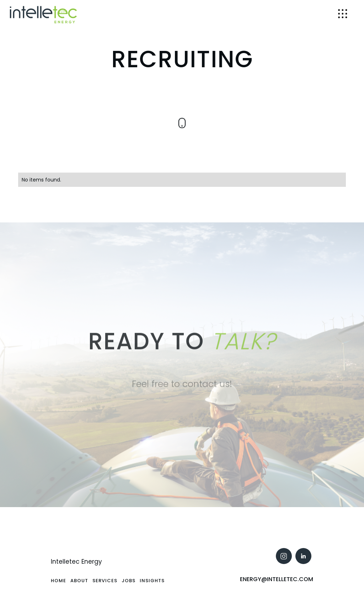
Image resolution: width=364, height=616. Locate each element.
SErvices (105, 581)
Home (58, 581)
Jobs (129, 581)
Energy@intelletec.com (277, 579)
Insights (152, 581)
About (79, 581)
